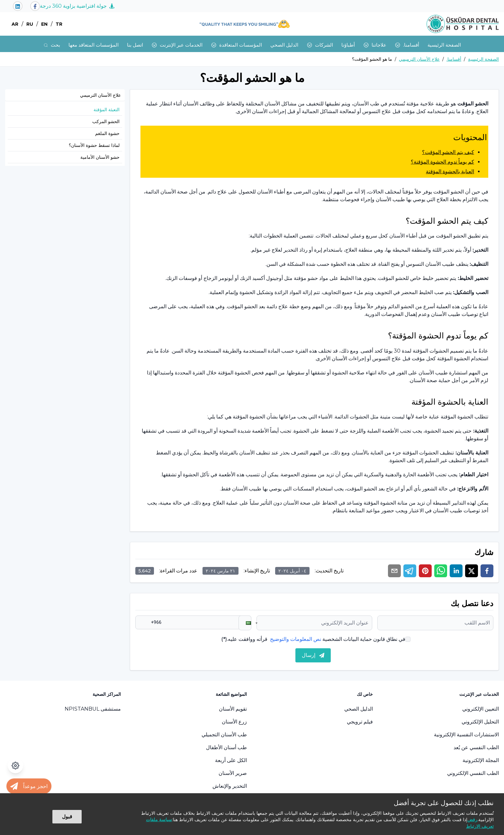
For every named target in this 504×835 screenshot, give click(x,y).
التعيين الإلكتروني (481, 709)
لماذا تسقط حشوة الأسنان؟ (94, 145)
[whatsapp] (441, 571)
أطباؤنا (348, 45)
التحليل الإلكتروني (480, 722)
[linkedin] (456, 571)
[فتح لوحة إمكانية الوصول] (15, 766)
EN (44, 24)
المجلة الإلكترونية (481, 760)
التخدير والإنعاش (230, 786)
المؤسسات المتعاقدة (236, 45)
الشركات (320, 45)
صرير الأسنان (233, 773)
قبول (67, 817)
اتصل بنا (135, 45)
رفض (472, 820)
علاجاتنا (375, 45)
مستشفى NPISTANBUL (93, 709)
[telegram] (410, 571)
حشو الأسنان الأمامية (100, 157)
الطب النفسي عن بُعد (476, 747)
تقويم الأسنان (233, 709)
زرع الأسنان (234, 722)
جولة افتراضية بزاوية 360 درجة (77, 6)
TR (59, 24)
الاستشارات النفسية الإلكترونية (466, 735)
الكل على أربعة (231, 760)
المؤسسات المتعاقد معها (94, 45)
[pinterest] (425, 571)
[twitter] (472, 571)
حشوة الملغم (107, 133)
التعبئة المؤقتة (107, 110)
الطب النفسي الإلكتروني (473, 773)
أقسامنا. (407, 45)
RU (30, 24)
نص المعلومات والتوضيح (296, 639)
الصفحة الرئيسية (444, 45)
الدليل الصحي (284, 45)
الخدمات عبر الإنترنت (177, 45)
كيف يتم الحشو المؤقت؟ (448, 152)
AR (15, 24)
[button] (245, 623)
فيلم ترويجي (360, 722)
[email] (394, 571)
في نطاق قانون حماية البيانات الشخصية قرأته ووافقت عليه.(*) (313, 639)
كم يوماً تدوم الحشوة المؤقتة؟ (442, 162)
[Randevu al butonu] (29, 786)
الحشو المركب (106, 121)
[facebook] (487, 571)
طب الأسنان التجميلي (224, 735)
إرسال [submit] (313, 655)
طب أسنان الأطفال (226, 747)
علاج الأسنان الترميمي (419, 59)
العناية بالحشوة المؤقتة (450, 171)
